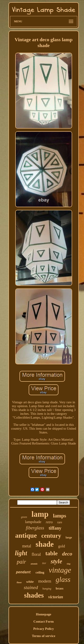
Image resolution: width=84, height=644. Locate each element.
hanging (47, 589)
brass (60, 588)
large (69, 537)
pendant (23, 572)
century (51, 536)
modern (45, 581)
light (21, 553)
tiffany (55, 528)
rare (60, 522)
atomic (34, 564)
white (30, 582)
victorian (56, 597)
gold (62, 546)
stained (31, 587)
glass (63, 579)
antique (26, 535)
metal (27, 546)
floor (19, 582)
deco (67, 554)
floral (36, 554)
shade (45, 544)
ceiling (40, 573)
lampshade (33, 522)
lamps (59, 516)
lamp (40, 514)
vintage (60, 570)
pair (22, 562)
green (24, 517)
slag (69, 564)
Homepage (43, 614)
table (51, 553)
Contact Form (43, 621)
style (56, 561)
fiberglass (35, 528)
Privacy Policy (43, 629)
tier (44, 563)
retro (49, 522)
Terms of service (43, 636)
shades (34, 595)
